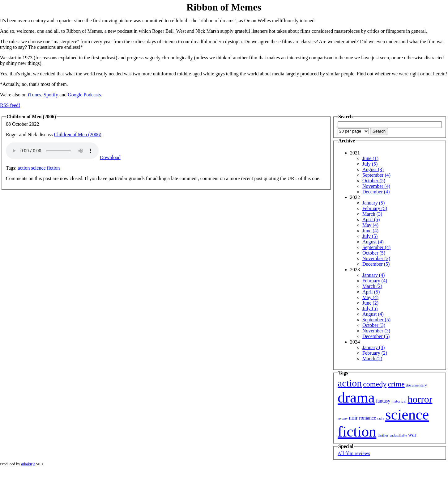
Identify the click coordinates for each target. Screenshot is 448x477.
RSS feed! (10, 105)
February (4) (375, 281)
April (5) (371, 220)
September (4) (376, 175)
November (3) (376, 331)
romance (367, 418)
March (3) (372, 214)
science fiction (46, 168)
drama (356, 397)
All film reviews (354, 453)
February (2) (375, 353)
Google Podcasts (84, 95)
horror (420, 399)
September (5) (376, 320)
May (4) (370, 225)
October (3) (374, 325)
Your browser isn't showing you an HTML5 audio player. (52, 151)
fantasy (383, 401)
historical (399, 401)
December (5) (376, 264)
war (412, 435)
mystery (343, 418)
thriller (383, 435)
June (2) (370, 303)
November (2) (376, 258)
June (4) (370, 231)
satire (381, 418)
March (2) (372, 286)
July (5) (370, 164)
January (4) (373, 275)
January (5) (373, 203)
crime (396, 384)
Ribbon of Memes (224, 7)
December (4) (376, 192)
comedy (375, 384)
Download (110, 157)
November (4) (376, 186)
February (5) (375, 208)
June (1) (370, 158)
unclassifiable (398, 435)
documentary (416, 385)
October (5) (374, 181)
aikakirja (28, 464)
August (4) (373, 242)
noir (353, 418)
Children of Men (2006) (78, 135)
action (24, 168)
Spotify (51, 95)
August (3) (373, 169)
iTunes (34, 95)
